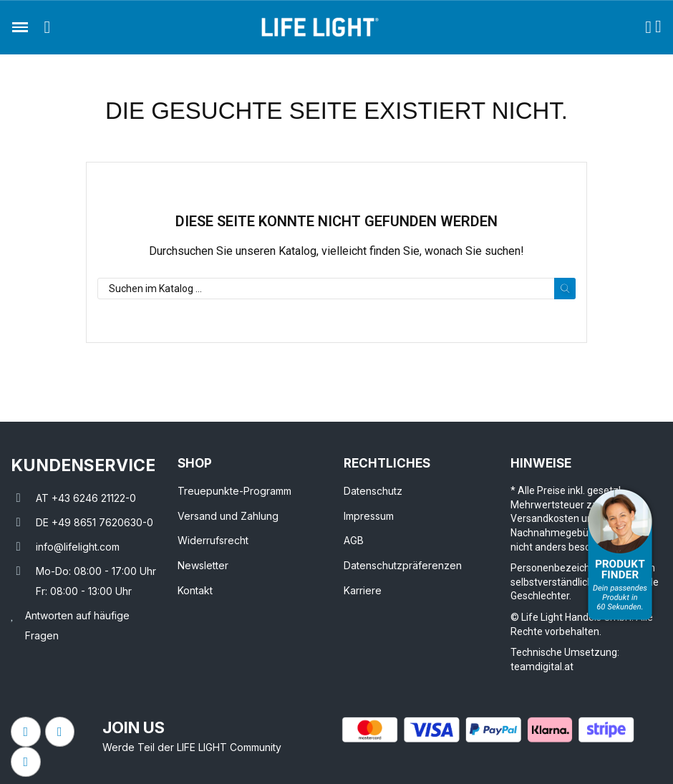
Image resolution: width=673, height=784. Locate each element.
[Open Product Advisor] (620, 555)
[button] (47, 27)
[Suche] (336, 289)
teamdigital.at (542, 667)
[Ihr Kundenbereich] (648, 27)
